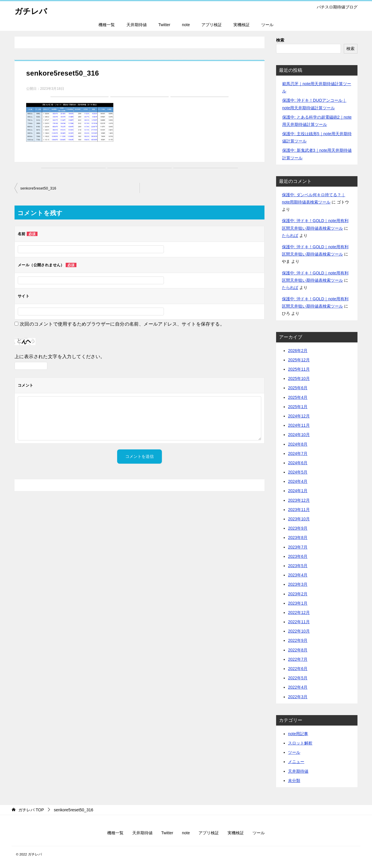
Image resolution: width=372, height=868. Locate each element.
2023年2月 (298, 594)
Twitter (164, 25)
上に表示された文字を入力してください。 (60, 357)
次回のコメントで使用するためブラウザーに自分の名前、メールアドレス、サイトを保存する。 (122, 324)
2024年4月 (298, 481)
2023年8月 (298, 537)
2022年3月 (298, 697)
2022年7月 (298, 659)
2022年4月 (298, 687)
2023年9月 (298, 528)
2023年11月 (299, 510)
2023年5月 (298, 566)
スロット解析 (300, 743)
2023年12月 (299, 500)
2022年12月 (299, 612)
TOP (31, 810)
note (186, 25)
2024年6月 (298, 463)
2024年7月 (298, 453)
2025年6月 (298, 388)
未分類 (294, 781)
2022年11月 (299, 622)
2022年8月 (298, 650)
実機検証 (242, 25)
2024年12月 (299, 416)
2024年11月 (299, 425)
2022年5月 (298, 678)
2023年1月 (298, 603)
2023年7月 (298, 547)
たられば (290, 235)
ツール (267, 25)
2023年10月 (299, 519)
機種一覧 (107, 25)
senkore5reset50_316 (38, 188)
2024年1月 (298, 491)
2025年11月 (299, 369)
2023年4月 (298, 575)
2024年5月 (298, 472)
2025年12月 (299, 360)
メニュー (296, 762)
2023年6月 (298, 556)
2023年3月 (298, 584)
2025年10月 (299, 378)
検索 (280, 40)
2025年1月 (298, 407)
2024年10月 (299, 435)
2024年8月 (298, 444)
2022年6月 (298, 669)
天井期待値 (137, 25)
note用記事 (298, 734)
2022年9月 (298, 640)
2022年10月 (299, 631)
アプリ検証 (212, 25)
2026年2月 (298, 351)
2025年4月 (298, 397)
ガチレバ (33, 10)
